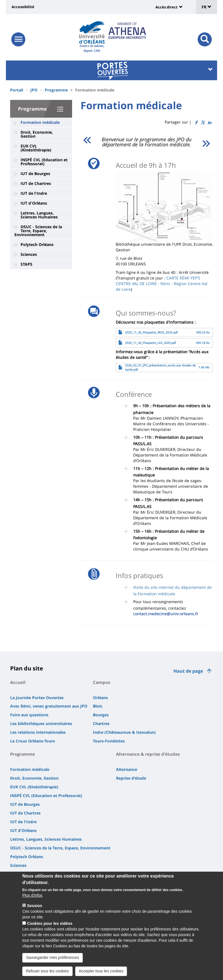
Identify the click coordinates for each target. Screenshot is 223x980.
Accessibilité (23, 7)
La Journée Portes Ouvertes (37, 698)
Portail (17, 90)
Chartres (101, 723)
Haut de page (188, 671)
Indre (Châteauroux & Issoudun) (124, 732)
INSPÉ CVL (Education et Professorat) (44, 162)
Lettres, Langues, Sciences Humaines (39, 215)
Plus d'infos (32, 901)
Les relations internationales (38, 732)
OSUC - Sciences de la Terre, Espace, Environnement (38, 231)
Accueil (18, 682)
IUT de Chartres (36, 183)
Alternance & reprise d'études (148, 754)
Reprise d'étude (131, 778)
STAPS (26, 264)
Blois (98, 706)
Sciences (29, 254)
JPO (34, 90)
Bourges (101, 715)
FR (207, 7)
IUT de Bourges (35, 174)
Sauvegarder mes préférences (52, 963)
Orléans (100, 698)
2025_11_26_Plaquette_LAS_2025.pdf (150, 343)
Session (35, 911)
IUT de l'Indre (34, 193)
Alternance (127, 769)
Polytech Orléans (37, 244)
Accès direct (167, 7)
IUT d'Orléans (34, 203)
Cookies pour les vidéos (50, 929)
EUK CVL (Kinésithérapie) (36, 148)
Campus (102, 682)
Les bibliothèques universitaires (41, 723)
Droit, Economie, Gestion (37, 134)
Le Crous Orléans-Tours (33, 741)
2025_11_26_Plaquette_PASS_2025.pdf (151, 332)
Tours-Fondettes (109, 741)
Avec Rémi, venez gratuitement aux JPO (49, 706)
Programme (56, 90)
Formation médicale (40, 122)
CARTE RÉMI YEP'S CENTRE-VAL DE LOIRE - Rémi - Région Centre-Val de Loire (162, 284)
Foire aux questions (29, 715)
